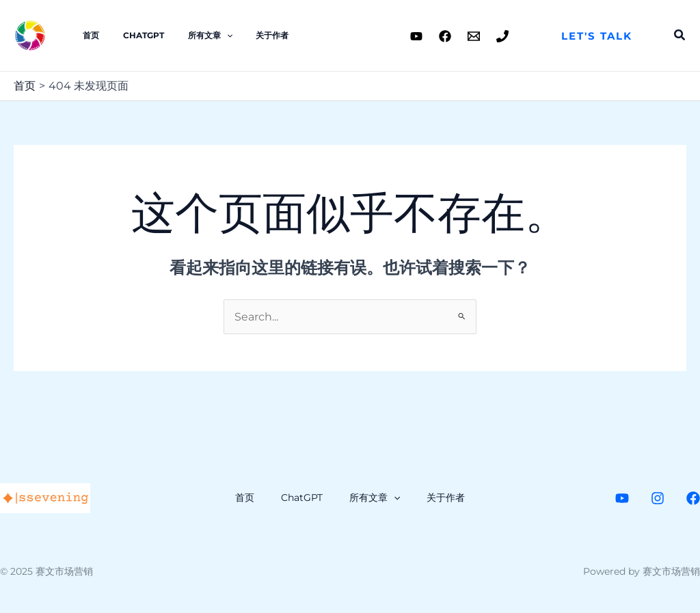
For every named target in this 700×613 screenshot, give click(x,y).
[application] (208, 36)
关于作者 (247, 35)
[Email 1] (474, 36)
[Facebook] (445, 36)
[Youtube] (416, 36)
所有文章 (192, 36)
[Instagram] (658, 499)
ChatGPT (133, 35)
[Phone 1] (502, 36)
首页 (87, 35)
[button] (597, 36)
